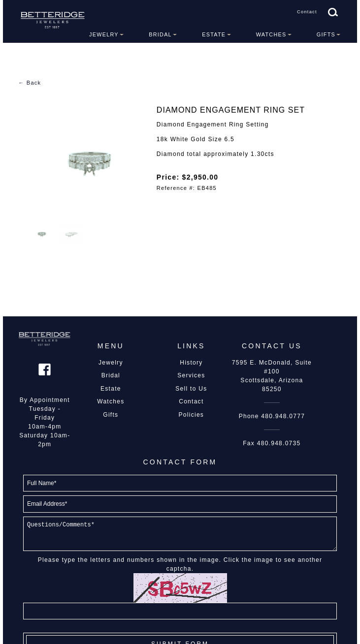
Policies (192, 415)
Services (191, 375)
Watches (271, 34)
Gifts (326, 34)
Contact (307, 12)
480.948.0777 (283, 416)
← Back (30, 83)
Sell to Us (191, 389)
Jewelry (104, 34)
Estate (214, 34)
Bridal (160, 34)
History (191, 363)
